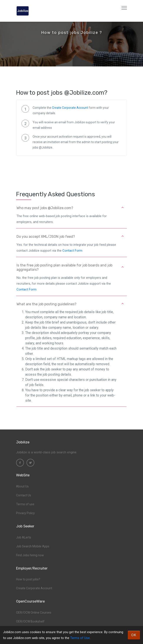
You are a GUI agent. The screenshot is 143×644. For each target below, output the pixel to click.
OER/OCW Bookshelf (30, 621)
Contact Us (24, 495)
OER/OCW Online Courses (34, 613)
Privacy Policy (25, 513)
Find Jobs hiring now (30, 555)
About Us (22, 486)
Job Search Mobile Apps (33, 546)
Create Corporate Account (70, 108)
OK (134, 635)
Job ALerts (24, 537)
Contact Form (72, 251)
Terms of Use (80, 638)
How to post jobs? (28, 579)
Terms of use (25, 504)
